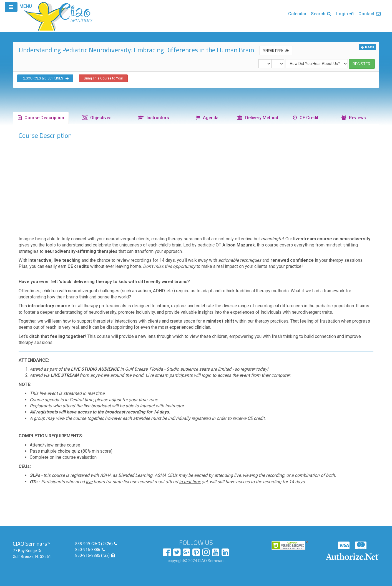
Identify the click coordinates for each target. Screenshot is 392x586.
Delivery (257, 118)
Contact (370, 14)
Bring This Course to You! (103, 78)
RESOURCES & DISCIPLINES (45, 78)
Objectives (97, 118)
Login (345, 14)
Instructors (153, 118)
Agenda (207, 118)
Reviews (353, 118)
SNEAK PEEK (276, 50)
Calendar (297, 14)
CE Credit (305, 118)
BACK (367, 47)
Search (321, 14)
